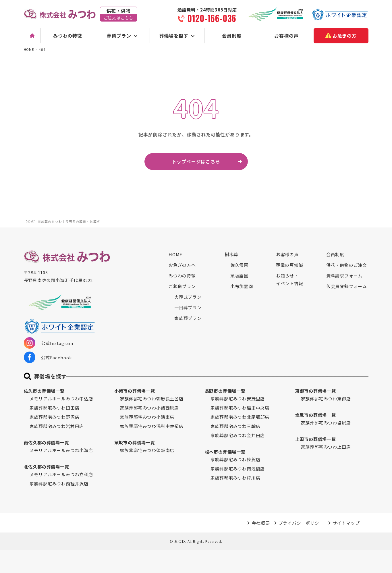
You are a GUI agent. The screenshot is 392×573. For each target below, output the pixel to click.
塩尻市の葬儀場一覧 (316, 415)
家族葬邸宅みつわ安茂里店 (238, 399)
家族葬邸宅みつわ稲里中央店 (240, 408)
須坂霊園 (239, 276)
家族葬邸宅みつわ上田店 (326, 447)
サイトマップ (346, 523)
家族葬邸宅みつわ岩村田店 (57, 426)
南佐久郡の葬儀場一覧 (47, 442)
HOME (175, 254)
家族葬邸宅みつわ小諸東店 (147, 417)
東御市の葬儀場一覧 (316, 391)
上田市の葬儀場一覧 (316, 439)
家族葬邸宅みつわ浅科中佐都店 (152, 426)
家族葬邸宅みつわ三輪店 (235, 426)
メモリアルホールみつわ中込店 (61, 399)
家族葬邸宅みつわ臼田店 (55, 408)
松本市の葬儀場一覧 (225, 452)
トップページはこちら (196, 161)
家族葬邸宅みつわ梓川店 (235, 478)
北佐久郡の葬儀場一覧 (47, 467)
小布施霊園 (242, 286)
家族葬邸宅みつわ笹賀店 (235, 459)
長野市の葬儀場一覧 (225, 391)
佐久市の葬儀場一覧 (44, 391)
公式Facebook (48, 357)
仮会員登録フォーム (347, 286)
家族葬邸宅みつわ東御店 (326, 399)
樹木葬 (231, 254)
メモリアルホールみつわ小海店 (61, 450)
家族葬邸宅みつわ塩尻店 (326, 423)
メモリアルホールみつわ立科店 (61, 474)
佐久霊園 (239, 265)
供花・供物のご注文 (347, 265)
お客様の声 (286, 36)
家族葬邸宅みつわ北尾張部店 (240, 417)
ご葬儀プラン (182, 286)
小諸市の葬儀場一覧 (135, 391)
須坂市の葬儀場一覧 (135, 442)
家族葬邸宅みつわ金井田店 (238, 435)
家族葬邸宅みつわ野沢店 (55, 417)
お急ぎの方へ (182, 265)
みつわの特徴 (68, 36)
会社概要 (261, 523)
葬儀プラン (119, 36)
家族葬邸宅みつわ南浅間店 (238, 469)
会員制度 (232, 36)
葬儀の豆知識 (290, 265)
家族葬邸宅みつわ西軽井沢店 (59, 484)
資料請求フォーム (344, 276)
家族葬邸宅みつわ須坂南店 (147, 450)
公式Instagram (49, 343)
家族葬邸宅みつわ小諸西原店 (149, 408)
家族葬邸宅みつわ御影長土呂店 (152, 399)
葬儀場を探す (174, 36)
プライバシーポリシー (301, 523)
